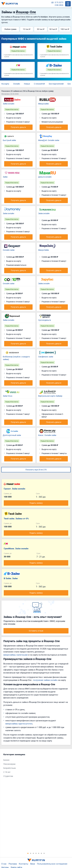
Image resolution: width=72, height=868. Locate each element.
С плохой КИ (39, 84)
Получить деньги (18, 127)
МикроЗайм (43, 250)
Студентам (8, 776)
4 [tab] (36, 853)
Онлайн (17, 84)
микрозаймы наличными (16, 655)
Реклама (13, 864)
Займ (5, 177)
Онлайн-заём (9, 250)
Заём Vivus (8, 396)
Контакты (24, 864)
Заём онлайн (8, 213)
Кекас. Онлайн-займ (47, 435)
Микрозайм (43, 104)
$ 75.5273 (59, 2)
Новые (27, 84)
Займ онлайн (9, 104)
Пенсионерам (9, 764)
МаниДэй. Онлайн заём (49, 140)
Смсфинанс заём (46, 357)
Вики (33, 864)
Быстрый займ (9, 140)
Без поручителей (56, 84)
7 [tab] (44, 853)
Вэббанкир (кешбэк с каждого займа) (16, 358)
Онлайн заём (9, 283)
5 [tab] (39, 853)
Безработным (9, 768)
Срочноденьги (45, 320)
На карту (5, 84)
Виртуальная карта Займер (50, 396)
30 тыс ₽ (41, 29)
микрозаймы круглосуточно (19, 724)
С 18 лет (7, 772)
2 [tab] (31, 853)
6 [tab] (41, 853)
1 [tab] (28, 853)
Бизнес (6, 760)
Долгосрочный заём (12, 435)
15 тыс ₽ (27, 29)
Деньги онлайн (45, 177)
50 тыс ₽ (53, 29)
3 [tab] (33, 853)
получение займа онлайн (45, 680)
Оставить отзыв (36, 631)
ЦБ (52, 2)
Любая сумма (10, 29)
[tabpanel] (35, 766)
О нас (4, 864)
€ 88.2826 (59, 5)
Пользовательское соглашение (52, 864)
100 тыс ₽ (65, 29)
